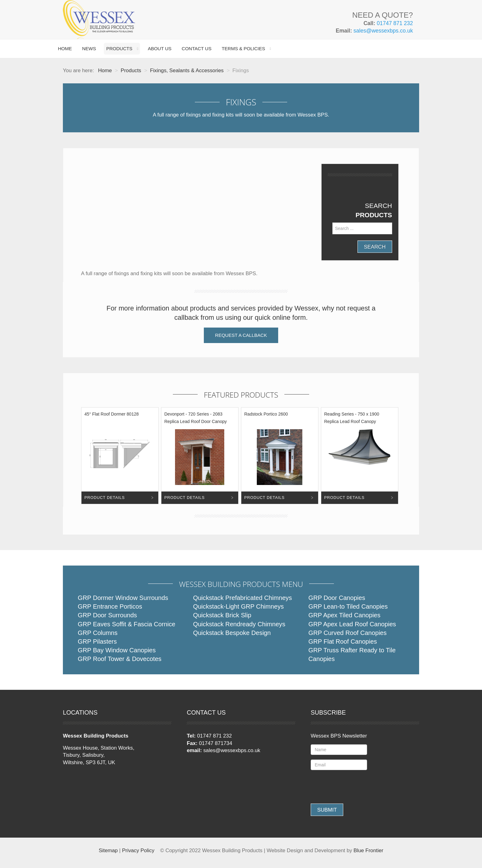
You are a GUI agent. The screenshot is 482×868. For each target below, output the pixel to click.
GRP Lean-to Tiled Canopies (348, 606)
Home (65, 48)
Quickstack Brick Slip (222, 615)
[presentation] (358, 787)
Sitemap (108, 850)
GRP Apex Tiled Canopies (345, 615)
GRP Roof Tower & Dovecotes (120, 659)
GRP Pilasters (97, 641)
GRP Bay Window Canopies (117, 650)
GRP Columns (98, 633)
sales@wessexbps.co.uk (383, 31)
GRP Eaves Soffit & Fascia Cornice (127, 624)
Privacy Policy (138, 850)
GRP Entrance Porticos (110, 606)
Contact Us (197, 48)
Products (119, 48)
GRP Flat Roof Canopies (343, 641)
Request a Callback (241, 335)
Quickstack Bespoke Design (232, 633)
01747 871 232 (395, 23)
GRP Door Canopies (337, 598)
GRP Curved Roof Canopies (348, 633)
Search (375, 247)
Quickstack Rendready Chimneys (239, 624)
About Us (160, 48)
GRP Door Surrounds (107, 615)
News (89, 48)
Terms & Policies (243, 48)
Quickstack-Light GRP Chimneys (238, 606)
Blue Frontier (368, 850)
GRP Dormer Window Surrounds (123, 598)
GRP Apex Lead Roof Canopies (352, 624)
